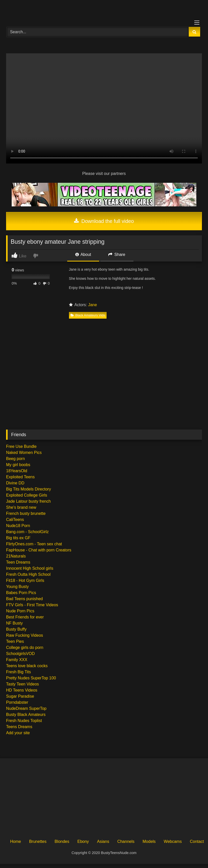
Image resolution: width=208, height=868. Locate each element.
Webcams (173, 841)
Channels (126, 841)
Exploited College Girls (27, 495)
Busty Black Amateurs (26, 715)
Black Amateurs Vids (88, 315)
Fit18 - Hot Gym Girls (25, 580)
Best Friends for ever (25, 617)
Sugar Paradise (20, 696)
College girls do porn (25, 648)
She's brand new (21, 507)
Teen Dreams (18, 562)
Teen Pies (15, 641)
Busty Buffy (16, 629)
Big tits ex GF (18, 538)
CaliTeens (15, 520)
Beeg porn (15, 459)
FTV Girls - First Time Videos (32, 605)
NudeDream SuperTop (26, 708)
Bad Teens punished (24, 599)
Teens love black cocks (27, 666)
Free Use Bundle (21, 446)
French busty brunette (26, 513)
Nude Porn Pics (20, 611)
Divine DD (15, 483)
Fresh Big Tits (19, 672)
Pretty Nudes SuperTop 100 (31, 678)
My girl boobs (18, 465)
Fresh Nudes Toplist (24, 721)
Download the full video (104, 221)
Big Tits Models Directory (29, 489)
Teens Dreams (19, 727)
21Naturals (16, 556)
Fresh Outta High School (28, 574)
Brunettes (38, 841)
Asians (103, 841)
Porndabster (17, 702)
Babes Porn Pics (21, 593)
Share (117, 255)
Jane (92, 305)
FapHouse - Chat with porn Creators (39, 550)
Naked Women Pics (24, 453)
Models (149, 841)
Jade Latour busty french (28, 501)
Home (16, 841)
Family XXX (17, 660)
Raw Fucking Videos (25, 635)
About (83, 255)
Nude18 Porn (18, 526)
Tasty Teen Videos (22, 684)
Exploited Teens (20, 477)
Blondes (62, 841)
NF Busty (14, 623)
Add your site (18, 733)
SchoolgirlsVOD (20, 654)
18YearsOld (17, 471)
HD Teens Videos (22, 690)
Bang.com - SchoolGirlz (27, 532)
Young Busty (17, 587)
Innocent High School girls (30, 568)
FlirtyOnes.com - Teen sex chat (34, 544)
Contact (197, 841)
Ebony (83, 841)
